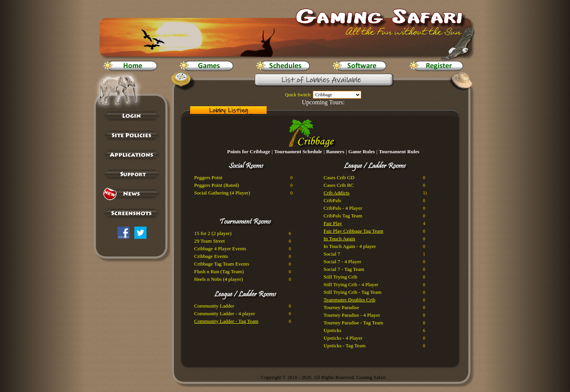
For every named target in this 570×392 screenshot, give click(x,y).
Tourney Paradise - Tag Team (353, 323)
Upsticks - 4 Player (343, 338)
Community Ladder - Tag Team (226, 321)
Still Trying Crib (340, 277)
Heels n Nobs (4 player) (219, 279)
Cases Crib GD (339, 177)
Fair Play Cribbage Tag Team (353, 231)
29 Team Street (210, 241)
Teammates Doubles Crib (349, 300)
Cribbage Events (211, 256)
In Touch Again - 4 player (350, 246)
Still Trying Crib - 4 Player (351, 284)
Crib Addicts (337, 193)
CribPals (332, 200)
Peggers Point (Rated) (217, 185)
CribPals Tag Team (343, 216)
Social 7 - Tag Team (344, 269)
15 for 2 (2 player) (213, 233)
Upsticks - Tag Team (345, 346)
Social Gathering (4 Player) (222, 193)
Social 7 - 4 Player (342, 262)
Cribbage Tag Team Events (222, 264)
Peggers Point (208, 177)
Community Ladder (214, 306)
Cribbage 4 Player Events (220, 249)
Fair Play (333, 223)
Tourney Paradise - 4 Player (352, 315)
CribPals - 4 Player (343, 208)
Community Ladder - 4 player (225, 313)
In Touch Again (339, 239)
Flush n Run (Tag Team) (219, 271)
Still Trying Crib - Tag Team (353, 292)
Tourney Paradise (341, 307)
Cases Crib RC (339, 185)
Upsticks (333, 330)
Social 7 (332, 254)
